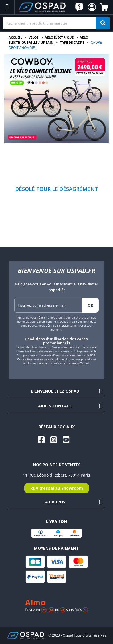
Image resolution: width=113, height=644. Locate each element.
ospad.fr (57, 290)
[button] (79, 7)
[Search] (56, 23)
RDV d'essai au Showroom (57, 488)
